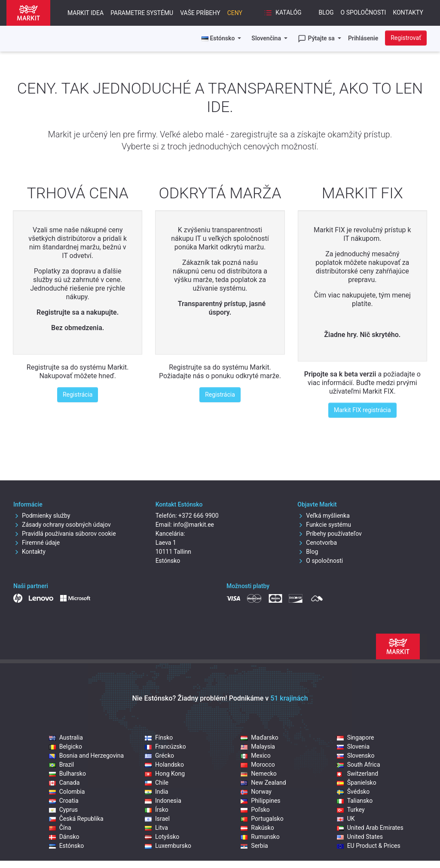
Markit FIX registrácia (362, 410)
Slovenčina (267, 38)
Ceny (235, 13)
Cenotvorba (317, 543)
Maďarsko (259, 737)
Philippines (260, 801)
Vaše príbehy (200, 13)
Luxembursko (168, 846)
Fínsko (159, 737)
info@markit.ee (194, 525)
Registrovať (406, 38)
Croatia (64, 801)
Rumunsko (260, 837)
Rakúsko (257, 828)
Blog (326, 12)
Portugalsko (262, 819)
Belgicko (66, 747)
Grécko (159, 756)
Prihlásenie (363, 38)
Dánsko (64, 837)
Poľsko (255, 810)
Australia (66, 737)
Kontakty (408, 12)
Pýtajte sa (317, 39)
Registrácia (78, 395)
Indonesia (163, 801)
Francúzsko (165, 747)
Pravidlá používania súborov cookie (65, 534)
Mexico (255, 756)
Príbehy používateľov (330, 534)
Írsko (157, 810)
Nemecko (259, 774)
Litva (156, 828)
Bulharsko (67, 774)
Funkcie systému (324, 525)
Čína (60, 828)
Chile (157, 783)
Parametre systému (142, 13)
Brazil (62, 765)
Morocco (258, 765)
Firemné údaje (37, 543)
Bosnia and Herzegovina (87, 756)
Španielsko (357, 783)
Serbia (254, 846)
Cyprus (63, 810)
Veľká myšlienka (323, 516)
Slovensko (356, 756)
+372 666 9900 (199, 516)
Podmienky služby (42, 516)
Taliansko (355, 801)
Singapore (356, 737)
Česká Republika (76, 819)
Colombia (67, 792)
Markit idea (86, 13)
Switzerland (357, 774)
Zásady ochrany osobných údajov (62, 525)
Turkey (351, 810)
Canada (64, 783)
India (156, 792)
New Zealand (263, 783)
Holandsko (164, 765)
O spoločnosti (364, 12)
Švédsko (353, 792)
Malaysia (258, 747)
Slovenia (353, 747)
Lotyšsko (162, 837)
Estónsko (67, 846)
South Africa (359, 765)
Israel (157, 819)
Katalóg (283, 13)
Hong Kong (165, 774)
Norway (256, 792)
